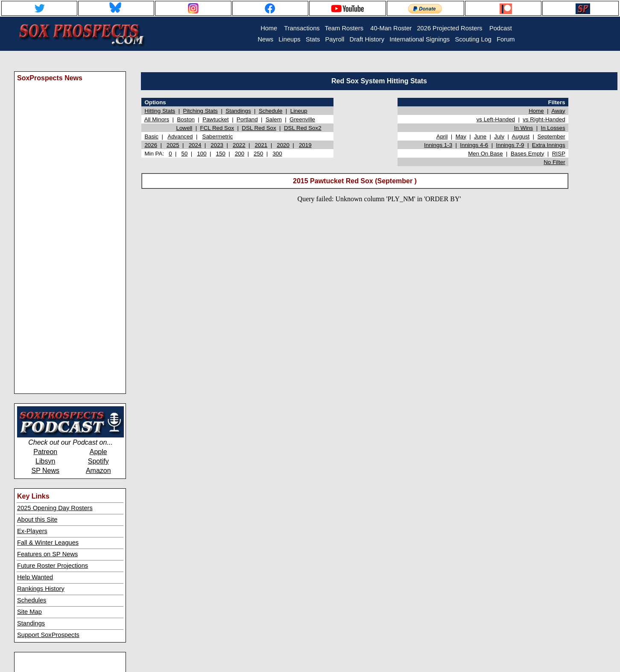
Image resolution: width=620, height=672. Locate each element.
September (551, 136)
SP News (45, 471)
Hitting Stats (160, 111)
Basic (151, 136)
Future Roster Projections (53, 566)
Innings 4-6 (474, 145)
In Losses (553, 128)
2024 (195, 145)
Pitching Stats (201, 111)
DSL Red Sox (259, 128)
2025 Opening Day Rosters (55, 508)
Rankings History (41, 589)
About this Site (37, 519)
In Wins (523, 128)
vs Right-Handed (544, 119)
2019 (305, 145)
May (461, 136)
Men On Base (485, 154)
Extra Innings (549, 145)
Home (536, 111)
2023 (217, 145)
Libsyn (45, 461)
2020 (283, 145)
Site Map (29, 612)
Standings (31, 623)
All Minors (157, 119)
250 (258, 154)
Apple (98, 452)
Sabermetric (218, 136)
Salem (274, 119)
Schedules (32, 600)
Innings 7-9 (510, 145)
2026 (151, 145)
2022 (239, 145)
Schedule (271, 111)
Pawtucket (216, 119)
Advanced (180, 136)
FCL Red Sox (217, 128)
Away (558, 111)
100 (202, 154)
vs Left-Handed (496, 119)
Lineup (299, 111)
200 (240, 154)
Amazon (98, 471)
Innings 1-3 (438, 145)
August (521, 136)
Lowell (184, 128)
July (499, 136)
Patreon (45, 452)
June (480, 136)
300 (277, 154)
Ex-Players (32, 531)
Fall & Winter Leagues (48, 543)
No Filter (554, 162)
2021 (261, 145)
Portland (247, 119)
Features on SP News (47, 554)
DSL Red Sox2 (303, 128)
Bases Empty (528, 154)
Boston (186, 119)
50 (185, 154)
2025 (173, 145)
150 (221, 154)
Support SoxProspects (48, 635)
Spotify (98, 461)
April (442, 136)
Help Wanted (35, 577)
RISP (559, 154)
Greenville (302, 119)
